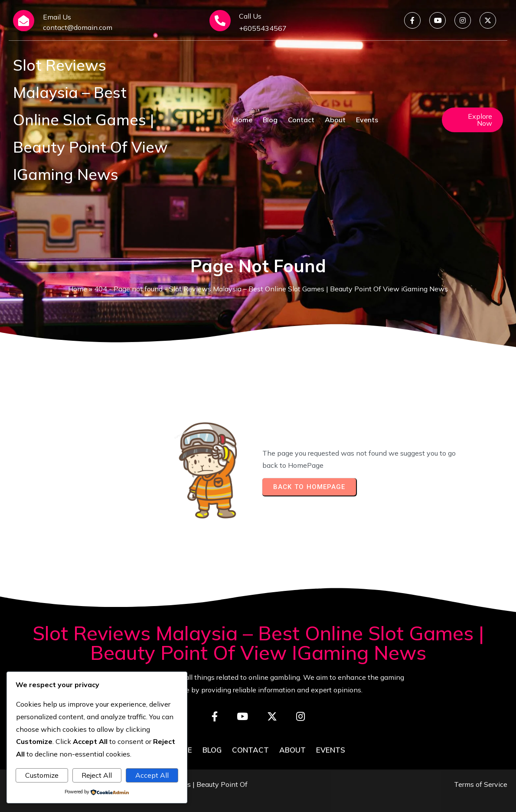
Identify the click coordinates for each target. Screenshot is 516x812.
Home (78, 289)
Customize (42, 775)
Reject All (97, 775)
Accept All (152, 775)
